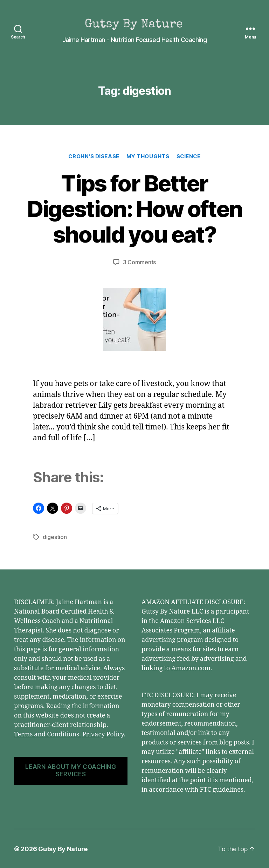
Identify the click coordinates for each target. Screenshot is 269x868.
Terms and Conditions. (47, 734)
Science (189, 156)
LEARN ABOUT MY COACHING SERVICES (71, 770)
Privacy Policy (103, 734)
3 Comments (139, 262)
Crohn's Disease (94, 156)
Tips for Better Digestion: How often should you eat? (135, 209)
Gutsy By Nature (63, 848)
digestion (55, 537)
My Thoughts (148, 156)
